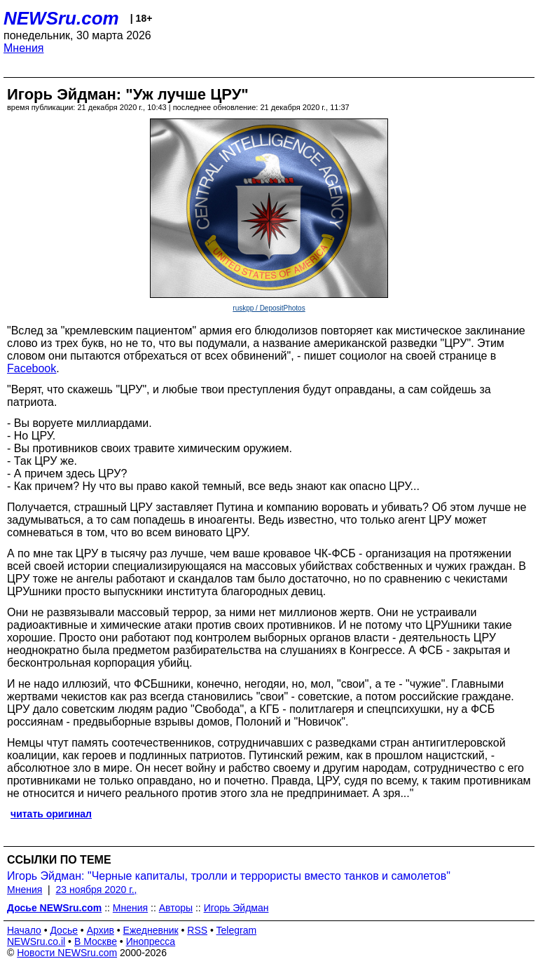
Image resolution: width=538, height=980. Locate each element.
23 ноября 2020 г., (97, 890)
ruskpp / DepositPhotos (269, 308)
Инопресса (151, 941)
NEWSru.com (61, 18)
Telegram (237, 930)
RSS (197, 930)
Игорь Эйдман (236, 908)
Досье (64, 930)
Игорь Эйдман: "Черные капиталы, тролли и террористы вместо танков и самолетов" (229, 876)
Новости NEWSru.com (67, 953)
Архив (101, 930)
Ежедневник (151, 930)
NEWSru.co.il (36, 941)
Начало (24, 930)
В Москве (96, 941)
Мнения (24, 48)
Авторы (176, 908)
